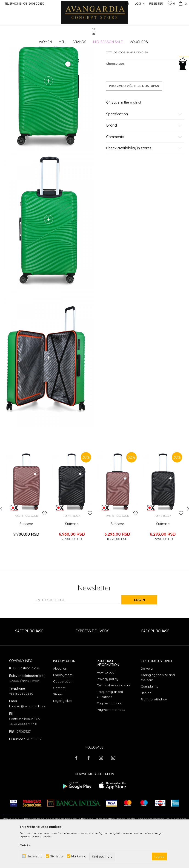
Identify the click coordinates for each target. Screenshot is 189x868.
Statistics (57, 856)
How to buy (106, 708)
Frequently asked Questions (110, 730)
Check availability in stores (144, 183)
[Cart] (182, 3)
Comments (144, 172)
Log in (145, 636)
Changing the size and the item (158, 714)
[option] (26, 540)
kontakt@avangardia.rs (27, 742)
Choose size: (115, 98)
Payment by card (110, 739)
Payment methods (111, 746)
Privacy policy (107, 715)
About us (60, 705)
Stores (58, 730)
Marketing (79, 856)
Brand (144, 160)
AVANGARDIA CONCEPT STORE (22, 40)
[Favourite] (171, 4)
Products (51, 40)
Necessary (35, 856)
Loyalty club (62, 737)
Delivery (147, 705)
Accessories (67, 40)
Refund (146, 729)
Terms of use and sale (114, 721)
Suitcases (84, 40)
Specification (144, 149)
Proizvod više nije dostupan (134, 121)
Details (25, 845)
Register (156, 3)
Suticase (26, 565)
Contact (59, 724)
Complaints (149, 723)
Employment (63, 711)
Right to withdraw (154, 735)
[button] (184, 31)
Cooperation (63, 717)
